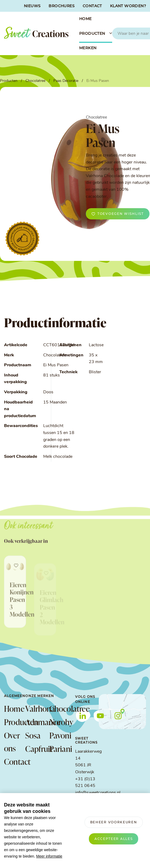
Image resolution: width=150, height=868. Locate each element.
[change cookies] (114, 822)
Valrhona (34, 709)
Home (14, 709)
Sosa (33, 735)
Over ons (12, 742)
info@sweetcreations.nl (98, 793)
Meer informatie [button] (49, 856)
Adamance (34, 722)
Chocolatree (59, 709)
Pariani (59, 749)
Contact (15, 762)
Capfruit (34, 749)
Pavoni (59, 735)
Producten (15, 722)
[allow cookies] (114, 839)
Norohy (59, 722)
